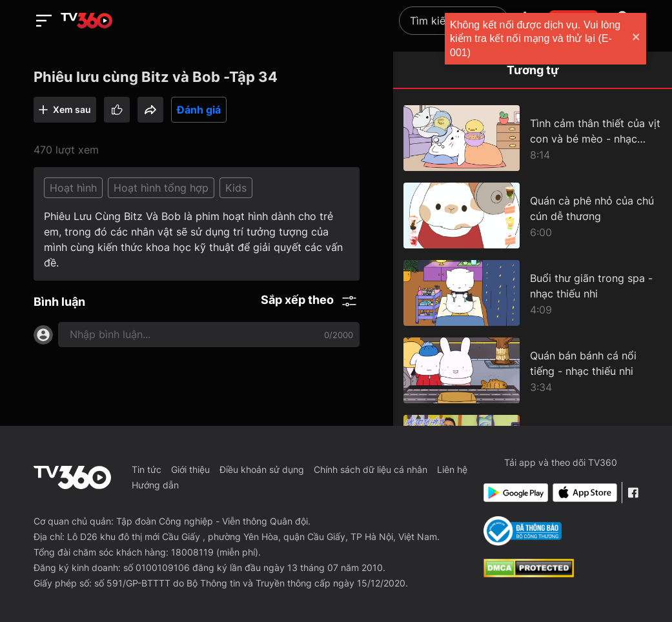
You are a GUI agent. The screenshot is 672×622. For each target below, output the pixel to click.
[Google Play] (515, 493)
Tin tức (147, 469)
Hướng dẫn (155, 485)
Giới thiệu (190, 469)
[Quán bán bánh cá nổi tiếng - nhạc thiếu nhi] (533, 370)
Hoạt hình (73, 188)
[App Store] (585, 493)
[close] (649, 38)
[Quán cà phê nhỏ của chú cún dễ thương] (533, 216)
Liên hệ (452, 469)
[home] (87, 21)
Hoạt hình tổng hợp (161, 188)
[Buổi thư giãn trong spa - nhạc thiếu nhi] (533, 293)
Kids (236, 188)
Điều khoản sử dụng (262, 469)
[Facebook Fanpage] (633, 493)
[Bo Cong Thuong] (523, 531)
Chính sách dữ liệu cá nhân (371, 469)
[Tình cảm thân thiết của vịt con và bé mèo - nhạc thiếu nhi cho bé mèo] (533, 138)
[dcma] (529, 574)
